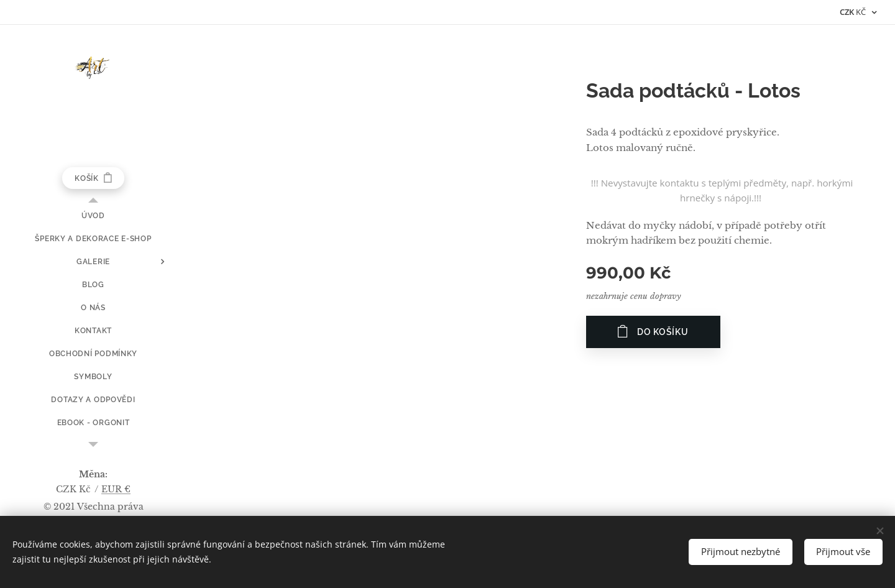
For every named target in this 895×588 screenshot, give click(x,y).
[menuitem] (93, 216)
